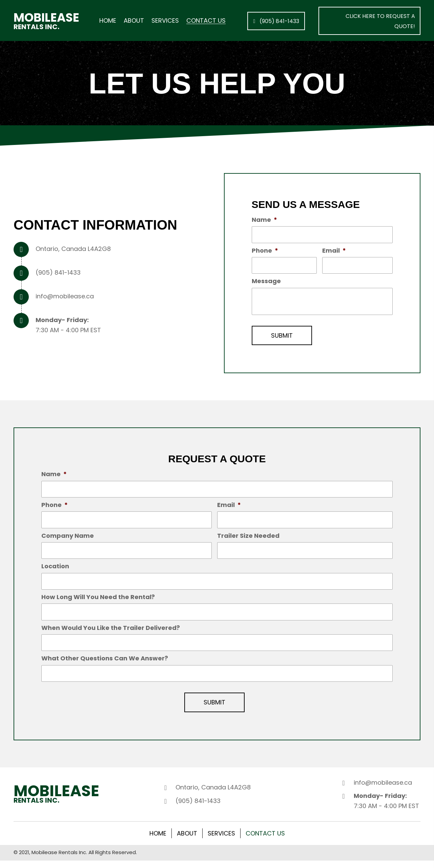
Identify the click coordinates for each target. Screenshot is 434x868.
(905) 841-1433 (58, 273)
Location (55, 570)
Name (264, 220)
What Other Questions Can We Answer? (105, 665)
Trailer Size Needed (248, 539)
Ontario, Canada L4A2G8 (73, 249)
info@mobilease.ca (65, 297)
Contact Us (265, 841)
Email (334, 251)
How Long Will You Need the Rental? (98, 602)
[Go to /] (47, 21)
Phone (265, 251)
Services (221, 841)
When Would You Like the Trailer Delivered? (111, 633)
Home (158, 841)
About (187, 841)
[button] (276, 21)
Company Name (68, 539)
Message (266, 283)
